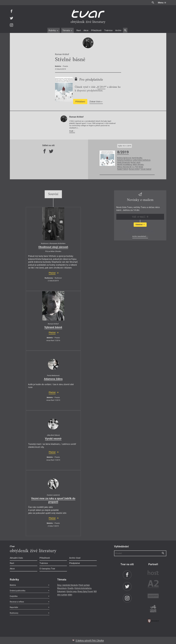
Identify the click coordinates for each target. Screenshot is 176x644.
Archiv (118, 30)
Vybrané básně (53, 327)
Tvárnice (108, 30)
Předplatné (74, 563)
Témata (68, 30)
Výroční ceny (71, 591)
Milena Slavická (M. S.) (126, 167)
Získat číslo (96, 102)
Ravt (79, 30)
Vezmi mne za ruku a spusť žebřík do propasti (53, 500)
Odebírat (140, 225)
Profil (71, 131)
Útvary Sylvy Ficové (85, 591)
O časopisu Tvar (47, 569)
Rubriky (54, 30)
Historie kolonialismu (83, 588)
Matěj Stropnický (123, 162)
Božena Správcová (124, 158)
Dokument (61, 591)
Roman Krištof (134, 169)
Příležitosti (96, 30)
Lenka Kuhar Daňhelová (141, 160)
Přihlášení (80, 102)
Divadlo (70, 588)
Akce (86, 30)
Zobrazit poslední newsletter (139, 231)
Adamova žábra (53, 379)
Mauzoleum (62, 588)
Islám (70, 595)
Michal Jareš (135, 162)
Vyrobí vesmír (53, 439)
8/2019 (101, 87)
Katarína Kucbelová (125, 160)
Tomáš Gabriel (146, 169)
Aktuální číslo (16, 558)
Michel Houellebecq (125, 165)
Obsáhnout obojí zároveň (53, 247)
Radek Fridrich (123, 169)
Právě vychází (84, 585)
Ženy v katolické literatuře (68, 585)
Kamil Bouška (137, 158)
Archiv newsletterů (140, 236)
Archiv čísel (75, 558)
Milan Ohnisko (138, 165)
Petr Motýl (139, 167)
